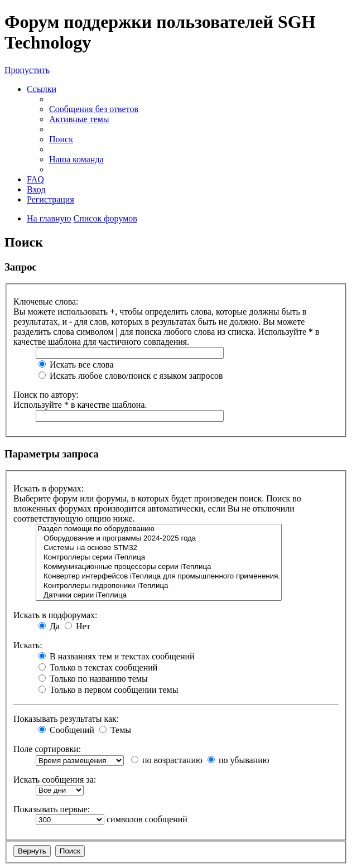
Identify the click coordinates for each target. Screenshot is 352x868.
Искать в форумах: (49, 488)
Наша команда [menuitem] (76, 159)
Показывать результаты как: (66, 719)
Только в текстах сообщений (98, 667)
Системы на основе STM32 (159, 548)
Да (49, 626)
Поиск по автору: (46, 395)
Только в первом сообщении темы (108, 690)
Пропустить (27, 70)
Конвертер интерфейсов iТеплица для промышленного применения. (159, 577)
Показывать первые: (52, 809)
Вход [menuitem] (36, 189)
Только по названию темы (93, 679)
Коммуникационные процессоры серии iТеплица (159, 567)
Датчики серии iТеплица (159, 595)
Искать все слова (76, 365)
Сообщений (66, 730)
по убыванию (238, 760)
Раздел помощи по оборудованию (159, 529)
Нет (78, 626)
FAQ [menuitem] (35, 179)
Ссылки (42, 89)
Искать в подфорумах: (55, 615)
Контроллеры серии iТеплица (159, 558)
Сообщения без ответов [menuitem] (94, 109)
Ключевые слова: (46, 302)
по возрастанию (167, 760)
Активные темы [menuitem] (79, 119)
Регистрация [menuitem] (50, 199)
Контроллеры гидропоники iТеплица (159, 586)
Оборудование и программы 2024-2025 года (159, 539)
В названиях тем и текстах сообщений (117, 656)
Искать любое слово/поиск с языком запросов (131, 376)
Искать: (28, 645)
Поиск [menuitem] (61, 139)
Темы (115, 730)
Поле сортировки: (47, 749)
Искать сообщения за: (55, 780)
